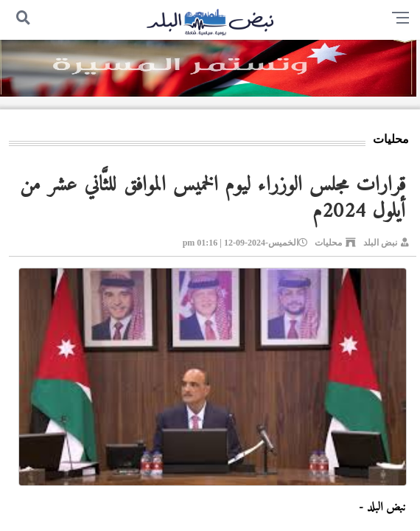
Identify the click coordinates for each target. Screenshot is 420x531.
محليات (328, 243)
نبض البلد (380, 243)
